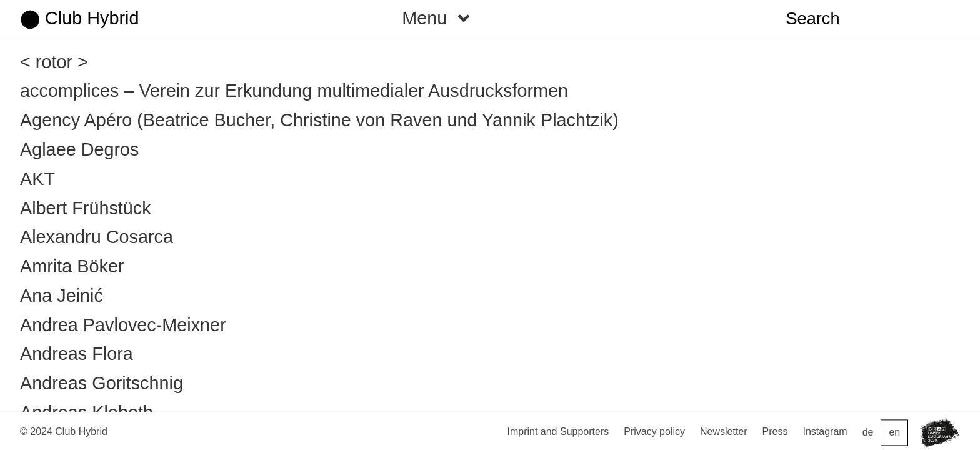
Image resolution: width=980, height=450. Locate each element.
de (868, 433)
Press (775, 432)
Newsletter (724, 432)
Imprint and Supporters (558, 432)
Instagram (825, 432)
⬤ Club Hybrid (79, 18)
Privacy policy (654, 432)
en (894, 433)
